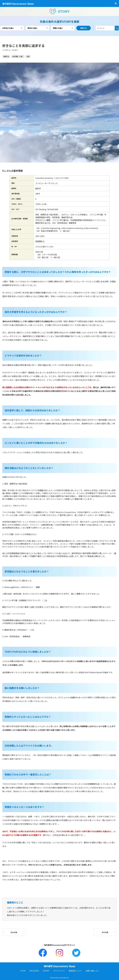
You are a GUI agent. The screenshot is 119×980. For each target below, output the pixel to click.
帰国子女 (6, 56)
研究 (28, 56)
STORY (23, 971)
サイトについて (59, 971)
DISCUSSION (34, 971)
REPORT (46, 971)
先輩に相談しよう (92, 971)
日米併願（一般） (18, 56)
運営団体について (75, 971)
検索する (117, 28)
